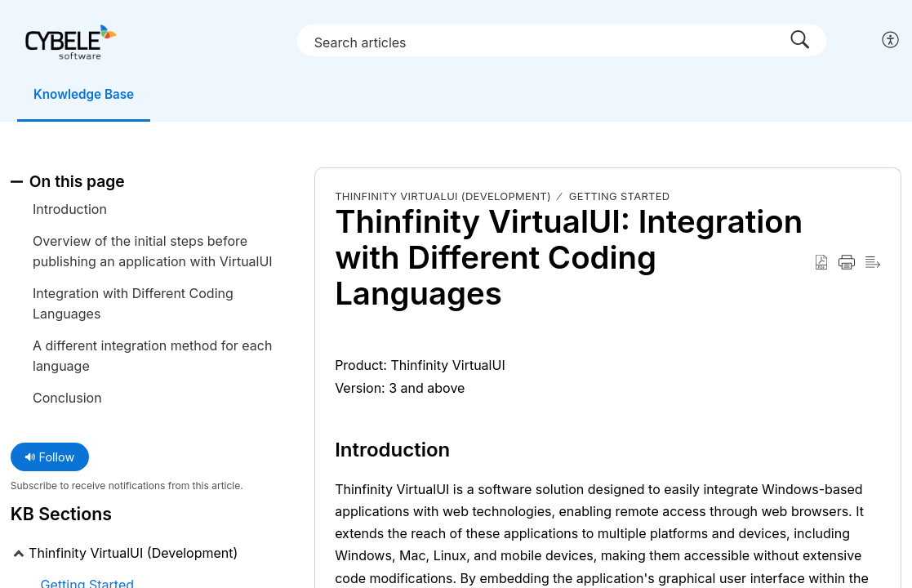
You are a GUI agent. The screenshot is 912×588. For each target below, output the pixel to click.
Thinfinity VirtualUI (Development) (443, 197)
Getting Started (620, 197)
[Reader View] (873, 264)
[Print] (847, 264)
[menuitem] (891, 41)
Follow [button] (49, 458)
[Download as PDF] (821, 264)
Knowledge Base (92, 95)
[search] (565, 40)
